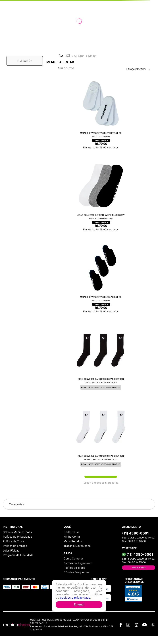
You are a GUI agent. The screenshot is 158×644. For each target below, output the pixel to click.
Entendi (79, 604)
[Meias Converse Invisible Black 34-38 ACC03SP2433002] (101, 278)
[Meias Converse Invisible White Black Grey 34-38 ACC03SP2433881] (101, 196)
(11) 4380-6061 (135, 533)
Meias (92, 56)
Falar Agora (139, 568)
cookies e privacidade (75, 597)
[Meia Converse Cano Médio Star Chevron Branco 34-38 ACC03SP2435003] (101, 434)
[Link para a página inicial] (68, 56)
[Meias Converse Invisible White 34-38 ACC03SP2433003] (101, 114)
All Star (79, 56)
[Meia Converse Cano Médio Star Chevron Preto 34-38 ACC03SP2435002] (101, 358)
